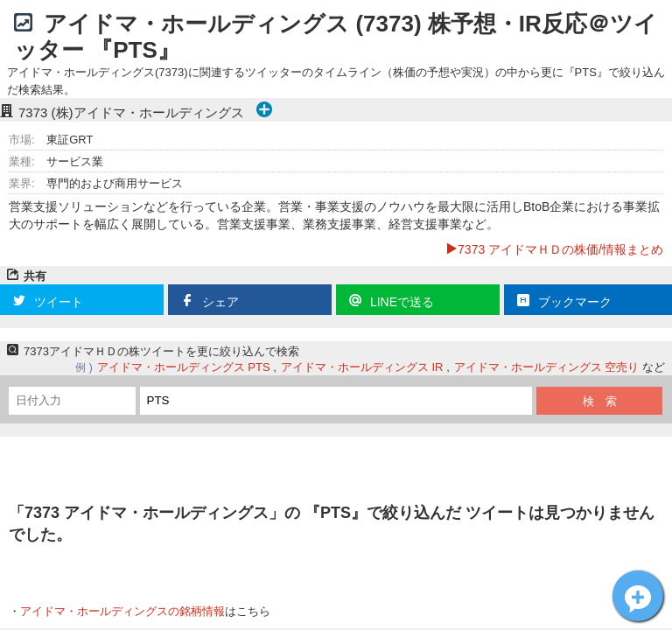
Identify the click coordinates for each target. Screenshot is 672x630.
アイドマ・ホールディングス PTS (184, 367)
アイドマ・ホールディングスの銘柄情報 (122, 611)
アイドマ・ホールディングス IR (362, 367)
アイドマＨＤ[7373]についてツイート (638, 596)
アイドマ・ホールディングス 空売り (547, 367)
